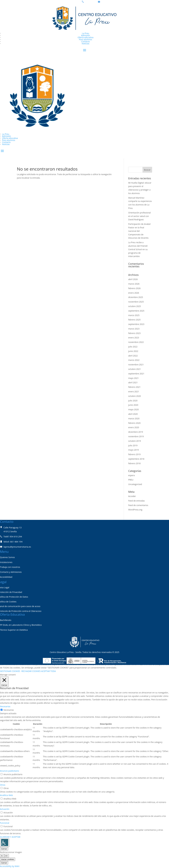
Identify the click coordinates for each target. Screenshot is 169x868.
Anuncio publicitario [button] (9, 771)
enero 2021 (134, 392)
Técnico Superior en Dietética (14, 630)
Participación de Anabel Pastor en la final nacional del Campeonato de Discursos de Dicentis (139, 231)
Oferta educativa (85, 37)
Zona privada (12, 156)
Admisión (86, 35)
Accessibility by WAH (10, 866)
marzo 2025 (134, 315)
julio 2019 (133, 445)
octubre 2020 (135, 396)
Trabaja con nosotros (10, 567)
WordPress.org (135, 510)
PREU (131, 480)
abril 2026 (133, 279)
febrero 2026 (134, 288)
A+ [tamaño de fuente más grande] (7, 856)
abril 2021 (133, 382)
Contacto (86, 41)
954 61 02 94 (91, 2)
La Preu (86, 33)
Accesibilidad (6, 577)
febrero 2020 (134, 423)
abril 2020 (133, 414)
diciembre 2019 (136, 432)
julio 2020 (133, 401)
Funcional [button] (5, 823)
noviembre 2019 (136, 436)
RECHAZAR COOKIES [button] (31, 671)
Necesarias (9, 710)
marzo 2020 (134, 418)
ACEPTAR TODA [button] (48, 671)
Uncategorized (135, 484)
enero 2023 (134, 338)
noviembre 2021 (136, 365)
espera (131, 475)
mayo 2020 (133, 409)
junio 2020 (133, 405)
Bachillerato (6, 620)
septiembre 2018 (136, 459)
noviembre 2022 (136, 342)
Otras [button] (3, 785)
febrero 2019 (134, 454)
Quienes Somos (7, 557)
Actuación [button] (5, 809)
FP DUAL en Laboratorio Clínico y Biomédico (21, 625)
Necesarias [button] (5, 706)
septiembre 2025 (136, 311)
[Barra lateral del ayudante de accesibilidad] (5, 843)
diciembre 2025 (136, 297)
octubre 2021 (135, 369)
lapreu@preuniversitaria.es (114, 2)
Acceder (132, 496)
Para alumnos (86, 39)
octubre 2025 (135, 306)
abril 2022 (133, 356)
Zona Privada (12, 55)
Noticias (85, 44)
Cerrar (4, 849)
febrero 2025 (134, 320)
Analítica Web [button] (6, 795)
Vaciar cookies (8, 859)
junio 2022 (133, 351)
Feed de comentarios (138, 505)
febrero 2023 (134, 333)
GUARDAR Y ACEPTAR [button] (10, 837)
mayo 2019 (133, 450)
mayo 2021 (133, 378)
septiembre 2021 (136, 374)
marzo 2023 (134, 329)
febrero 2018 (134, 463)
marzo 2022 (134, 360)
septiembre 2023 (136, 324)
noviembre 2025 (136, 302)
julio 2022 (133, 347)
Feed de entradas (136, 501)
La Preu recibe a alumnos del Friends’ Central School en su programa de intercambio (138, 249)
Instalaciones (6, 562)
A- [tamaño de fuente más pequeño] (2, 856)
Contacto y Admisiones (11, 572)
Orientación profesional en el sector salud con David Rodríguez (139, 216)
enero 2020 (134, 427)
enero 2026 (134, 293)
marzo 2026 (134, 284)
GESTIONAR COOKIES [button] (10, 671)
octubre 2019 (135, 441)
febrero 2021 (134, 387)
